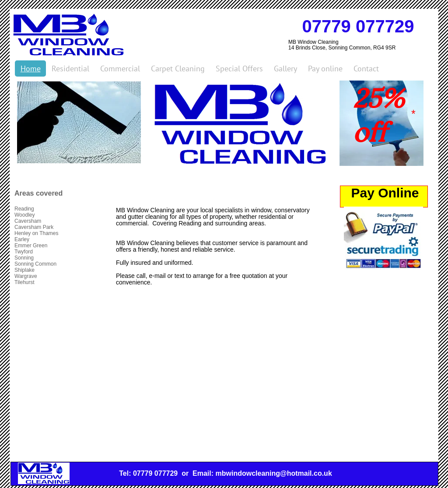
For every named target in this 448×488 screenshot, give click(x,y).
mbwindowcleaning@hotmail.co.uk (273, 473)
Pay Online (385, 193)
